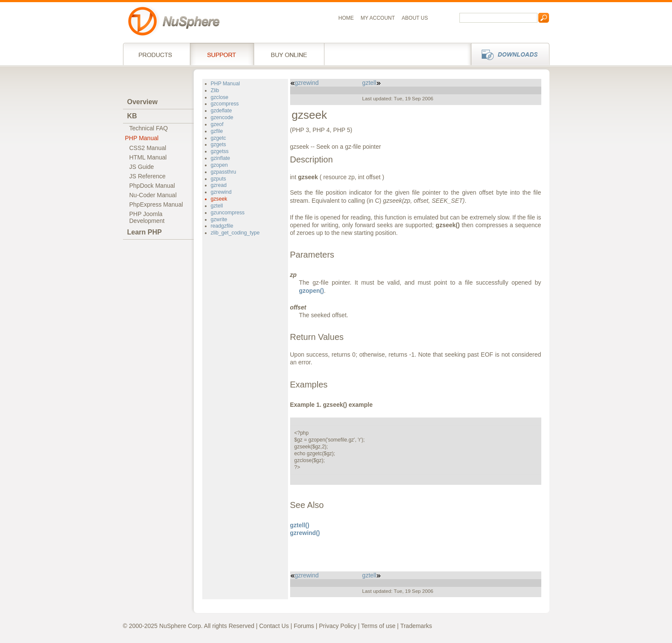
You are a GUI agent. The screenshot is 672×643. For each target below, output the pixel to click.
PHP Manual (142, 138)
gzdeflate (221, 111)
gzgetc (219, 138)
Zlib (215, 90)
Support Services (222, 54)
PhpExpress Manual (156, 204)
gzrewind (221, 192)
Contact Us (274, 626)
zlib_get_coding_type (235, 233)
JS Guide (142, 167)
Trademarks (416, 626)
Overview (142, 102)
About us (415, 18)
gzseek (219, 199)
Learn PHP (145, 232)
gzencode (222, 117)
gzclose (220, 97)
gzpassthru (224, 172)
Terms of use (378, 626)
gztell (217, 206)
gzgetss (220, 151)
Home (346, 18)
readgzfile (222, 226)
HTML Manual (148, 157)
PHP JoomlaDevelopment (147, 217)
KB (132, 116)
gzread (219, 185)
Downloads (508, 54)
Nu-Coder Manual (153, 195)
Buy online (289, 54)
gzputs (219, 179)
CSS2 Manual (148, 148)
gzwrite (219, 219)
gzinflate (220, 158)
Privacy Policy (337, 626)
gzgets (219, 144)
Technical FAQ (149, 128)
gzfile (217, 131)
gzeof (217, 124)
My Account (378, 18)
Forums (304, 626)
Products (156, 54)
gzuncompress (228, 213)
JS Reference (148, 176)
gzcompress (225, 104)
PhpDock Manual (152, 186)
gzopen (219, 165)
